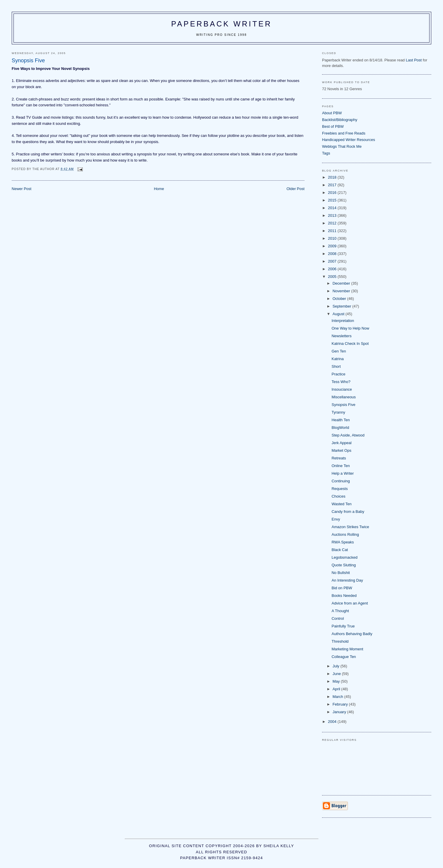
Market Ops (341, 450)
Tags (326, 153)
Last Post (414, 60)
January (340, 712)
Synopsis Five (343, 405)
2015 (333, 200)
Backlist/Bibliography (340, 120)
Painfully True (343, 626)
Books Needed (344, 596)
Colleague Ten (344, 657)
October (340, 299)
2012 (333, 223)
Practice (338, 374)
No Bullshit (341, 573)
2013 (333, 215)
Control (338, 618)
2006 (333, 269)
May (337, 681)
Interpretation (343, 321)
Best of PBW (333, 126)
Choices (338, 496)
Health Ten (341, 420)
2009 (333, 246)
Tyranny (338, 412)
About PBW (332, 113)
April (337, 689)
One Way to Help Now (350, 328)
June (337, 674)
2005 (333, 277)
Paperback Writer (221, 24)
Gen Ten (339, 351)
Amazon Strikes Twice (350, 527)
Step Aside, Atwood (348, 435)
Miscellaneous (343, 397)
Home (159, 189)
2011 (333, 231)
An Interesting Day (347, 580)
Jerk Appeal (341, 443)
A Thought (340, 611)
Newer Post (22, 189)
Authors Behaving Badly (352, 634)
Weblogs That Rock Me (342, 146)
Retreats (339, 458)
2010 (333, 238)
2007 (333, 261)
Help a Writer (343, 473)
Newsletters (341, 336)
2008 (333, 254)
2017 (333, 185)
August (339, 314)
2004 (333, 722)
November (342, 291)
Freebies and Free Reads (344, 133)
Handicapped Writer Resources (348, 140)
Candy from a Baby (348, 512)
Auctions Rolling (345, 534)
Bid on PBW (342, 588)
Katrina (337, 359)
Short (336, 366)
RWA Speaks (343, 542)
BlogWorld (340, 428)
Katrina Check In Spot (350, 344)
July (337, 666)
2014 (333, 208)
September (342, 306)
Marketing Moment (347, 649)
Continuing (341, 481)
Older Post (295, 189)
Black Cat (340, 550)
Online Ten (341, 466)
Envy (336, 519)
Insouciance (342, 389)
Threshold (340, 641)
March (338, 697)
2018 (333, 177)
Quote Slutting (343, 565)
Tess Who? (341, 382)
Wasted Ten (341, 504)
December (342, 283)
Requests (340, 489)
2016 (333, 193)
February (341, 704)
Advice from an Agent (350, 603)
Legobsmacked (344, 557)
